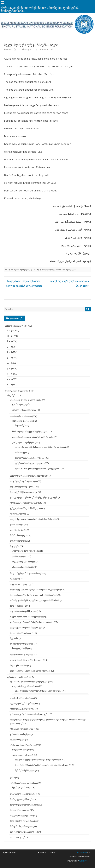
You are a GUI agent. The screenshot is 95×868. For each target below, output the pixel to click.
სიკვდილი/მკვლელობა (21, 815)
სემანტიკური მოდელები (16, 391)
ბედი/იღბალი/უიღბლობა (22, 487)
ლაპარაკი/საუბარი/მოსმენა (23, 783)
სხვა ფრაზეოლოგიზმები (22, 821)
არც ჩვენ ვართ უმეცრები (22, 698)
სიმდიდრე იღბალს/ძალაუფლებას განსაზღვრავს (34, 595)
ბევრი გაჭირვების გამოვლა (23, 703)
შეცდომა (14, 638)
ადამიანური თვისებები (19, 270)
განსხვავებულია (20, 556)
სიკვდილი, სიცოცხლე (20, 584)
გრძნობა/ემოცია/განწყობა (23, 745)
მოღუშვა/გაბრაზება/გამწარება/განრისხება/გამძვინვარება (43, 765)
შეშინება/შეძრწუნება (25, 770)
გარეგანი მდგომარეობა (22, 729)
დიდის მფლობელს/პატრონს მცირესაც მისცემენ (33, 519)
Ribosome (82, 852)
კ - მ (33, 270)
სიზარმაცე (20, 452)
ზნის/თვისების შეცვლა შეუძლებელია (30, 432)
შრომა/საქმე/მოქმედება (21, 644)
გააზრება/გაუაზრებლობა (22, 709)
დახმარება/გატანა (21, 404)
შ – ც (10, 374)
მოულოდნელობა (18, 541)
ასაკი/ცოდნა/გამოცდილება (23, 481)
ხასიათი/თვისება (18, 837)
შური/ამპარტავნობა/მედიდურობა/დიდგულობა (38, 469)
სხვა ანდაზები (17, 606)
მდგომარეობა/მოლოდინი (23, 794)
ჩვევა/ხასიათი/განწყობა (21, 655)
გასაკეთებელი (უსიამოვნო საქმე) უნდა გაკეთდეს (34, 497)
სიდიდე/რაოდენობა (20, 810)
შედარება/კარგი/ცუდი (21, 633)
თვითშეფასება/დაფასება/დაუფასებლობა (33, 437)
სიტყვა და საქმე (20, 648)
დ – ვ (10, 336)
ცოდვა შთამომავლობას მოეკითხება (27, 660)
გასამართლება (17, 740)
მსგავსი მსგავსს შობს (23, 567)
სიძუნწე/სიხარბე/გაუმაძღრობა (30, 458)
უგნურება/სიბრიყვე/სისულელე (30, 463)
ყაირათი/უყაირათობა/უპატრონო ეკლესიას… (32, 622)
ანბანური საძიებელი (15, 326)
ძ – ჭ (10, 379)
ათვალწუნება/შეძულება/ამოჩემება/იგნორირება (38, 691)
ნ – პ (10, 352)
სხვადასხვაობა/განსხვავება (23, 611)
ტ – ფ (10, 363)
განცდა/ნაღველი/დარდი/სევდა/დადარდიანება (38, 760)
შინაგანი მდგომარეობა (21, 826)
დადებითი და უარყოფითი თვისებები (58, 270)
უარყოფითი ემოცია (22, 755)
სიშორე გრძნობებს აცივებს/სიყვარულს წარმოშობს (35, 600)
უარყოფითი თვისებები (23, 442)
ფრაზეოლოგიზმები (17, 677)
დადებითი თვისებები (22, 421)
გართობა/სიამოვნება (20, 734)
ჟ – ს (10, 358)
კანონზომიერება (18, 530)
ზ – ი (10, 341)
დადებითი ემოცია (21, 750)
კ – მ (10, 347)
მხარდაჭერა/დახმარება (21, 799)
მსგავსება (14, 546)
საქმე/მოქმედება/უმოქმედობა (24, 805)
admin (9, 49)
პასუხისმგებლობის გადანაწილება (26, 573)
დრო (12, 777)
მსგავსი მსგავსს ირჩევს (24, 562)
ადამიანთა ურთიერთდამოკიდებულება (29, 682)
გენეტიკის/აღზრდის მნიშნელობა (26, 508)
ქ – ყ (10, 368)
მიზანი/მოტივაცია (18, 535)
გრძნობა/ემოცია (18, 514)
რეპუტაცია (15, 579)
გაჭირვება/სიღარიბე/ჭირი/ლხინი (26, 503)
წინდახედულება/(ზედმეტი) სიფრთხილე (29, 671)
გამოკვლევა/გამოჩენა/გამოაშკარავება (29, 714)
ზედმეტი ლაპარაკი (22, 787)
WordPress (84, 861)
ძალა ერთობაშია (18, 665)
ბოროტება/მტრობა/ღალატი (24, 492)
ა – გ (10, 330)
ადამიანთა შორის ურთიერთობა (25, 400)
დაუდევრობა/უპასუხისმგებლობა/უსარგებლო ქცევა (40, 447)
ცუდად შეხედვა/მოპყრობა (25, 686)
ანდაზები (12, 395)
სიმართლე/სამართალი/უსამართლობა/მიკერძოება (35, 590)
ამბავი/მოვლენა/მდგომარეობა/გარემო (29, 476)
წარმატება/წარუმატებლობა (23, 832)
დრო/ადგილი (17, 525)
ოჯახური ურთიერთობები (24, 410)
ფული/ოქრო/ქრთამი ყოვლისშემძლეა (29, 617)
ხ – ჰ (10, 385)
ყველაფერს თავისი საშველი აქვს (26, 628)
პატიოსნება (20, 425)
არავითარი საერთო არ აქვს (26, 551)
